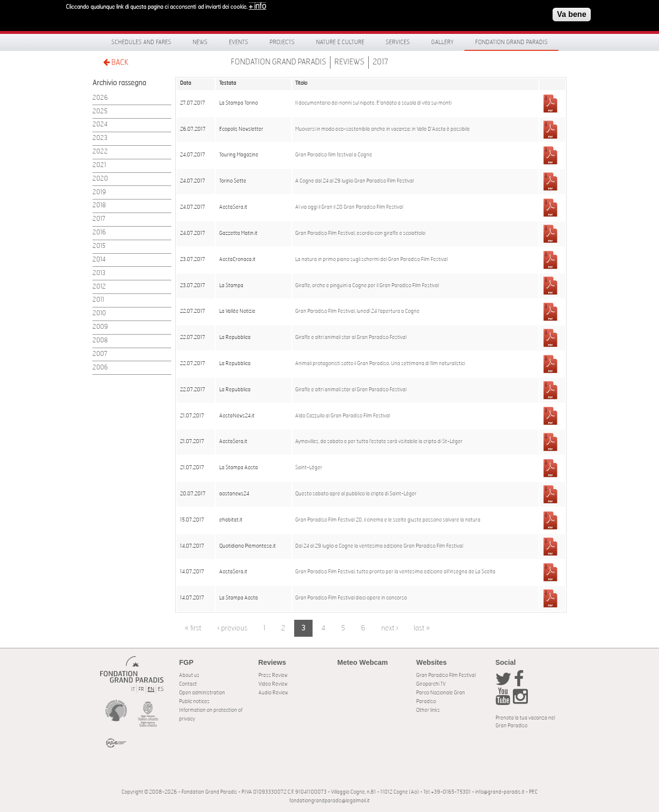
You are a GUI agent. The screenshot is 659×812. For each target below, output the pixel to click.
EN (151, 689)
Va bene (571, 12)
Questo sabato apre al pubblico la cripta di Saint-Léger (356, 494)
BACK (116, 62)
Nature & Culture (340, 42)
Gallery (442, 42)
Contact (188, 684)
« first (193, 628)
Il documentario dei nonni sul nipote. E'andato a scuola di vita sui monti (373, 103)
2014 (99, 260)
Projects (282, 42)
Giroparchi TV (431, 684)
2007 (100, 354)
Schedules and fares (141, 42)
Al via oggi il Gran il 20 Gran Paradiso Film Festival (349, 207)
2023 (100, 138)
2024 (100, 125)
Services (398, 42)
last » (422, 628)
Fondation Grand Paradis (511, 42)
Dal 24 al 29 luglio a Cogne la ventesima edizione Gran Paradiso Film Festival (379, 546)
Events (239, 42)
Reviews (349, 62)
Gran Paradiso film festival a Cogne (334, 155)
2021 (99, 165)
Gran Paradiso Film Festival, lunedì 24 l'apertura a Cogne (357, 311)
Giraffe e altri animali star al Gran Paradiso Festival (351, 337)
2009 (100, 327)
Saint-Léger (309, 468)
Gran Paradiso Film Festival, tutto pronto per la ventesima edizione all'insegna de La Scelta (395, 572)
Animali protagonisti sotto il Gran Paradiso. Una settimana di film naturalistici (380, 364)
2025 (100, 112)
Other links (428, 710)
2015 (99, 246)
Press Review (273, 675)
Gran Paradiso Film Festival (446, 675)
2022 (100, 152)
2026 (100, 98)
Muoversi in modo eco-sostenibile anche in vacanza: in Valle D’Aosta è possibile (382, 129)
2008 (100, 341)
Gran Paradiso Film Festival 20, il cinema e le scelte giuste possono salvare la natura (388, 520)
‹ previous (232, 628)
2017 (381, 62)
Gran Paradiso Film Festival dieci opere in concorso (351, 598)
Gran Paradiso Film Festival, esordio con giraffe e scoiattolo (360, 233)
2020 (100, 179)
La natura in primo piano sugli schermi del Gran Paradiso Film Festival (371, 260)
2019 (99, 192)
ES (161, 689)
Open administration (202, 693)
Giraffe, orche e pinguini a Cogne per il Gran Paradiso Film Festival (367, 286)
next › (390, 628)
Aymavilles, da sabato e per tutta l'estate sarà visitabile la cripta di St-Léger (379, 442)
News (200, 42)
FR (141, 689)
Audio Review (273, 693)
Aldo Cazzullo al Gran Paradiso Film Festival (343, 416)
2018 (99, 206)
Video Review (273, 684)
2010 (99, 314)
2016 (99, 233)
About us (189, 675)
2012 (99, 287)
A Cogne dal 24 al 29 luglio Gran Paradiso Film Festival (354, 181)
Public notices (194, 701)
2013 (99, 273)
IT (133, 689)
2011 (98, 300)
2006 (100, 368)
